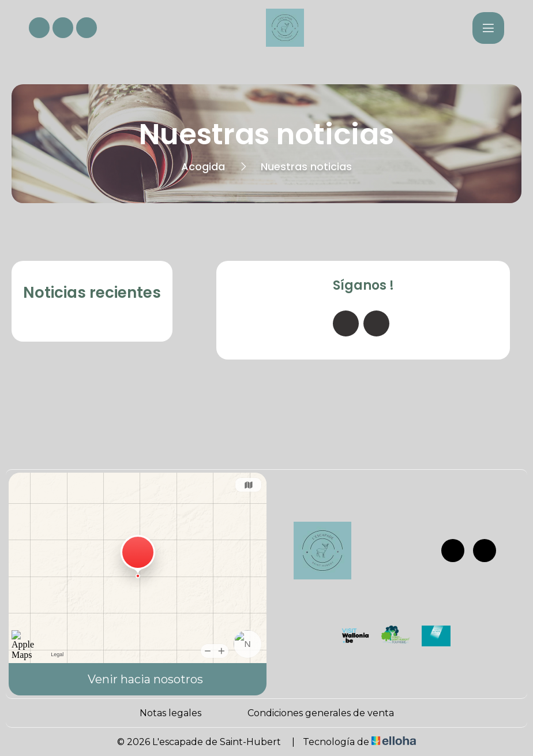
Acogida (203, 166)
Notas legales (170, 713)
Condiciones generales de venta (321, 713)
